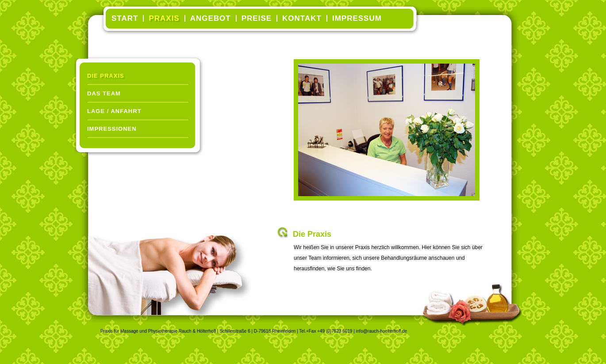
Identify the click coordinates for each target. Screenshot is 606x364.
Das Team (104, 93)
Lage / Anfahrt (114, 111)
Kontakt (302, 18)
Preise (257, 18)
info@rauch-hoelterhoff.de (382, 331)
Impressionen (112, 129)
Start (125, 18)
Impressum (357, 18)
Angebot (211, 18)
